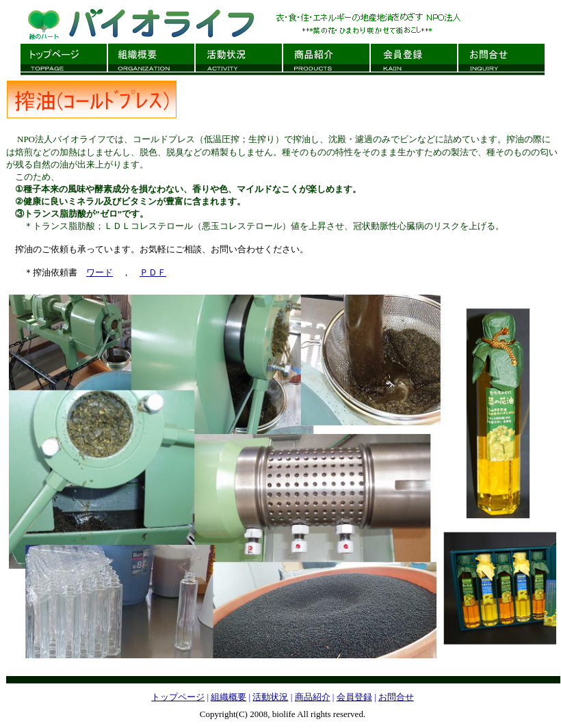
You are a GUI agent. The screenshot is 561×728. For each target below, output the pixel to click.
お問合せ (396, 697)
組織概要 (229, 697)
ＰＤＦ (153, 272)
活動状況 (270, 697)
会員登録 (354, 697)
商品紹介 (313, 697)
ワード (100, 272)
